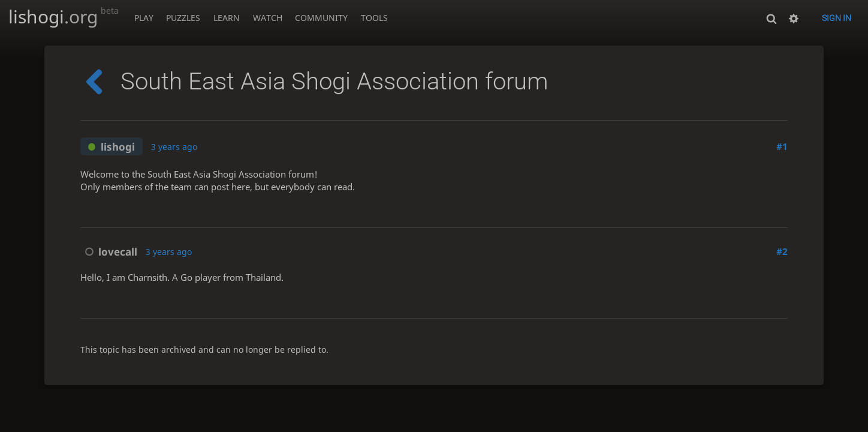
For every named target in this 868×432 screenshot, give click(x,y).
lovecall (109, 252)
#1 (782, 147)
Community (321, 18)
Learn (227, 18)
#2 (782, 252)
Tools (374, 18)
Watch (268, 18)
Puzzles (183, 18)
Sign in (837, 18)
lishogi (64, 16)
